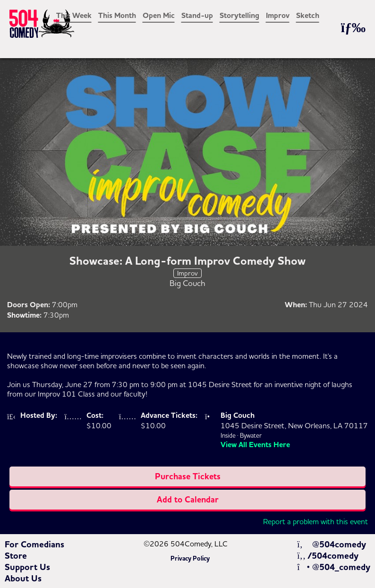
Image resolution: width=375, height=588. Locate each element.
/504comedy (328, 556)
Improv (278, 16)
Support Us (27, 567)
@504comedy (331, 545)
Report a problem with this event (315, 521)
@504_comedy (334, 567)
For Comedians (34, 545)
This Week (74, 16)
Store (16, 556)
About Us (23, 579)
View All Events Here (255, 445)
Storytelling (239, 16)
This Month (117, 16)
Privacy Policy (190, 559)
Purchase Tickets (188, 476)
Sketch (308, 16)
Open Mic (159, 16)
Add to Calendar (188, 500)
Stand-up (197, 16)
